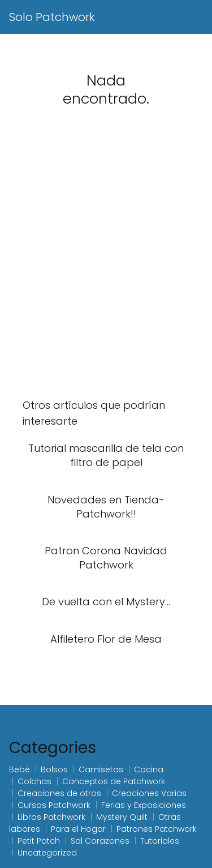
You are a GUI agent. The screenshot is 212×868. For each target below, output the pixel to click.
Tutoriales (160, 841)
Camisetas (101, 769)
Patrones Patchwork (157, 829)
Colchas (34, 781)
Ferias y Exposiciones (144, 805)
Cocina (149, 769)
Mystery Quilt (122, 817)
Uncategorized (47, 853)
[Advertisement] (106, 267)
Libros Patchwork (51, 817)
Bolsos (54, 769)
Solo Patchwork (52, 17)
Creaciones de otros (59, 793)
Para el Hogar (78, 829)
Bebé (20, 769)
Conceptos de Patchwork (114, 781)
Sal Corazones (100, 841)
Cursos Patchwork (54, 805)
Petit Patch (39, 841)
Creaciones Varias (149, 793)
